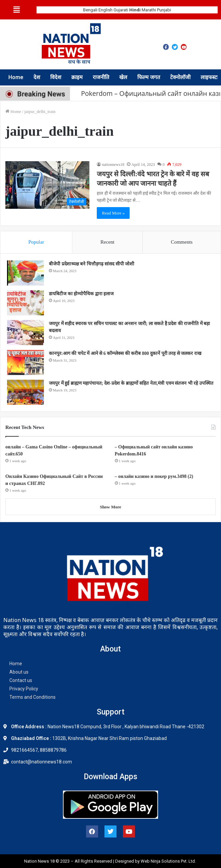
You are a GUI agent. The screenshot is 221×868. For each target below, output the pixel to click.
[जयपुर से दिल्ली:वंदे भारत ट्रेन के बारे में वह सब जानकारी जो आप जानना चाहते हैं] (47, 185)
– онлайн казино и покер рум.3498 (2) (154, 476)
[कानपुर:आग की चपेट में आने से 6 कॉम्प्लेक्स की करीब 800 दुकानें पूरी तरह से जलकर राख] (25, 362)
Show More (110, 507)
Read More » (113, 213)
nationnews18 (113, 165)
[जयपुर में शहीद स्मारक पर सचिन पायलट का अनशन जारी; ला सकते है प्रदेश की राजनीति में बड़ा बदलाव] (25, 333)
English (105, 10)
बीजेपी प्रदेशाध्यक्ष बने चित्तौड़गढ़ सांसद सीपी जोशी (92, 264)
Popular (36, 242)
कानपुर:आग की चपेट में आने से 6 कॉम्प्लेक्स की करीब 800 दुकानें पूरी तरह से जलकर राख (125, 353)
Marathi (149, 10)
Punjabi (164, 10)
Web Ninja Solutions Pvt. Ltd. (169, 861)
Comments (182, 242)
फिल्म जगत (149, 77)
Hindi (135, 10)
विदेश (56, 77)
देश (37, 77)
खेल (123, 77)
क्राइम (77, 77)
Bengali (90, 10)
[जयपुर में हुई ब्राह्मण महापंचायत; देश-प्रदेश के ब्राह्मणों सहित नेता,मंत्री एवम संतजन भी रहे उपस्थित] (25, 392)
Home (16, 77)
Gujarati (121, 10)
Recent (107, 242)
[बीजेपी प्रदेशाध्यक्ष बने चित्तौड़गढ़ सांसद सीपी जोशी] (25, 273)
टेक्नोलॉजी (180, 77)
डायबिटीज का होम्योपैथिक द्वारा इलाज (81, 294)
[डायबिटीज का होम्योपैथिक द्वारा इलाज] (25, 303)
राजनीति (101, 77)
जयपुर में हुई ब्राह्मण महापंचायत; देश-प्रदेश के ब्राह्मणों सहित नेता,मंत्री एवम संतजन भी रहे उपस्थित (131, 383)
